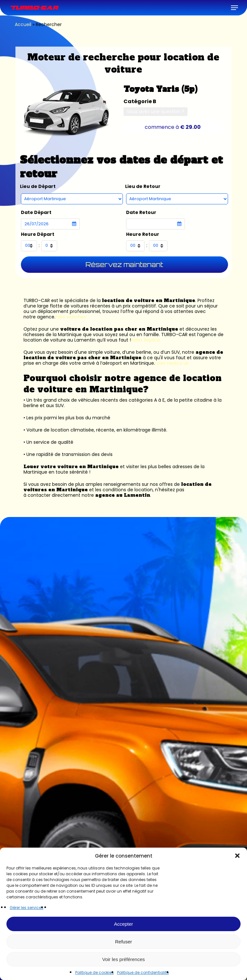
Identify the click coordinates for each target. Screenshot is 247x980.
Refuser (124, 942)
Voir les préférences (124, 959)
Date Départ (36, 213)
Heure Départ (38, 234)
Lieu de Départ (38, 187)
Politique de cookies (95, 972)
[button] (237, 856)
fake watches (71, 317)
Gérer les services (27, 908)
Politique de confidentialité (143, 972)
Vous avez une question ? (156, 111)
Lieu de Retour (143, 187)
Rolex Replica (145, 340)
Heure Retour (143, 234)
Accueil (23, 24)
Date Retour (141, 213)
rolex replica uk (172, 363)
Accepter (123, 924)
